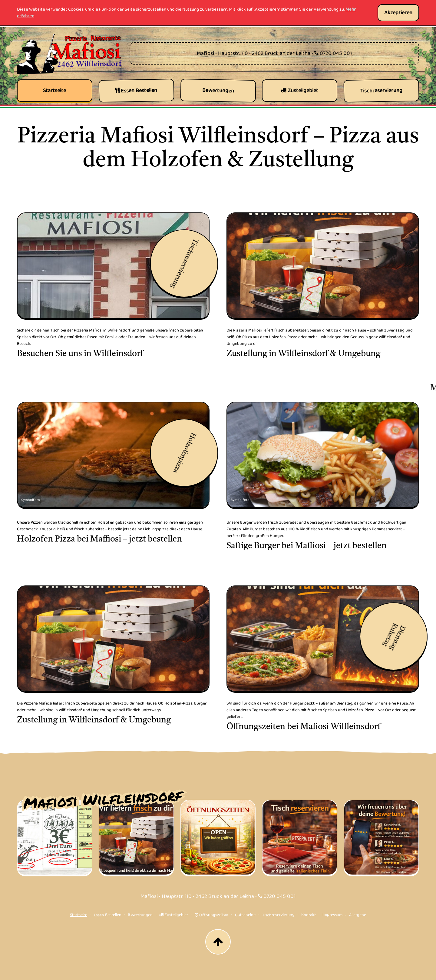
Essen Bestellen (108, 915)
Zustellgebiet (174, 915)
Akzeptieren (398, 13)
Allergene (358, 915)
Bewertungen (140, 915)
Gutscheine (245, 915)
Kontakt (309, 915)
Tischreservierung (278, 915)
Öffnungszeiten (211, 915)
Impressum (332, 915)
